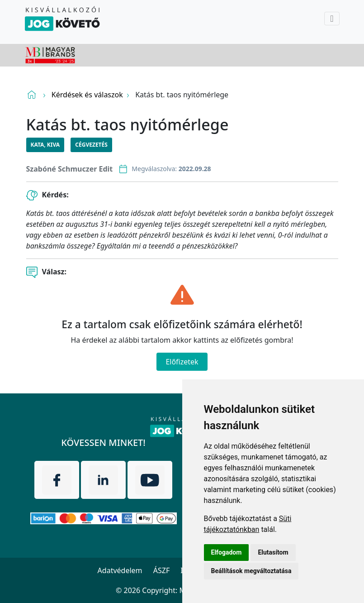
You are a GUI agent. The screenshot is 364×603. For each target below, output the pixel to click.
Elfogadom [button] (227, 552)
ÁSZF (161, 570)
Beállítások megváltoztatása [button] (251, 571)
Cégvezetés (91, 145)
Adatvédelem (120, 570)
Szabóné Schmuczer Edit (70, 169)
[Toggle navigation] (332, 19)
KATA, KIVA (45, 145)
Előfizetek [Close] (182, 362)
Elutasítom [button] (273, 552)
